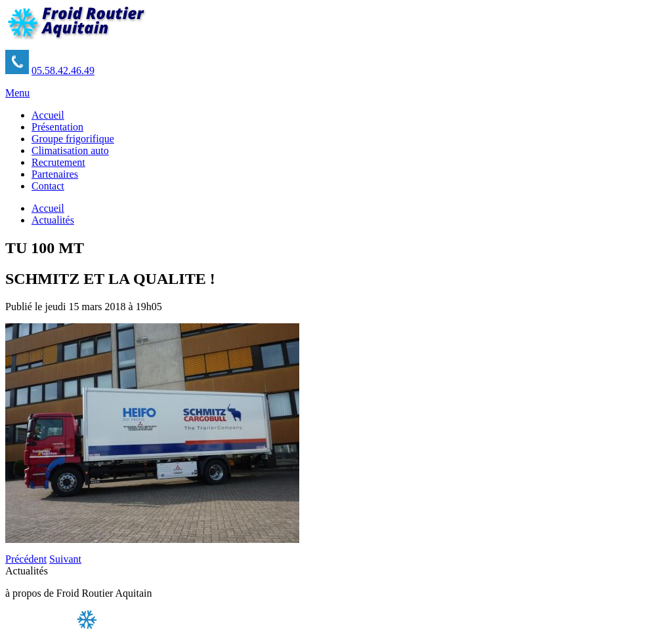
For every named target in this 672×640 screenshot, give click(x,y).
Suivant (65, 559)
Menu (17, 93)
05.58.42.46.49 (63, 70)
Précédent (26, 559)
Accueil (48, 208)
